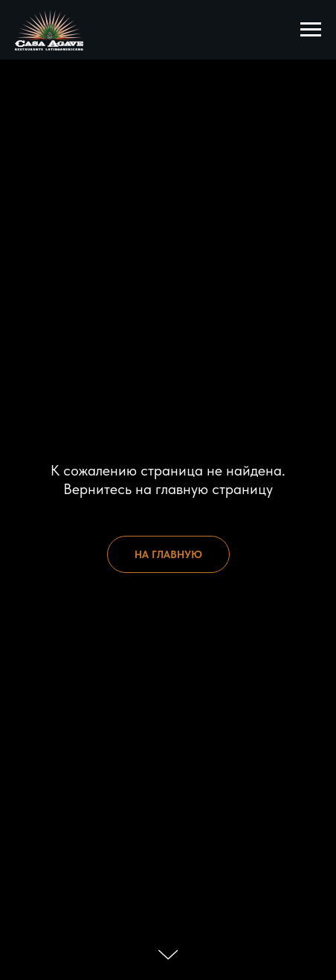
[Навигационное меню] (311, 30)
